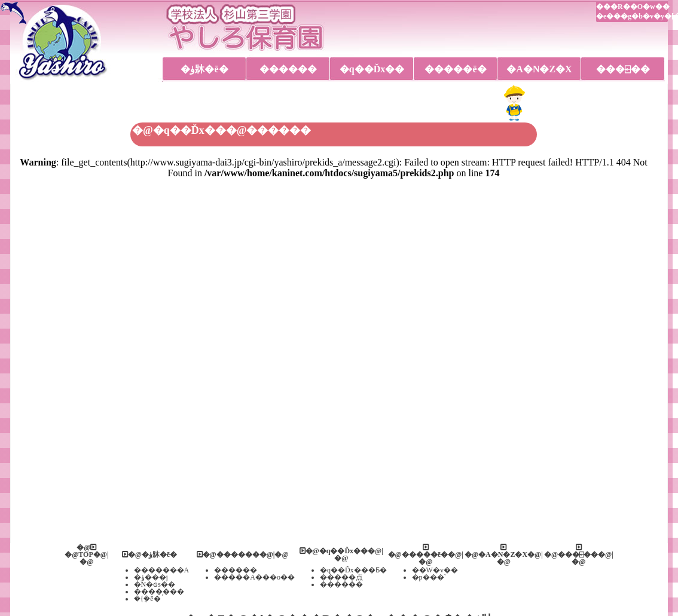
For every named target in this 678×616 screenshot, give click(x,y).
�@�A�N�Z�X (496, 551)
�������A (162, 570)
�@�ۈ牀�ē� (150, 554)
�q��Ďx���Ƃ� (353, 570)
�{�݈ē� (147, 599)
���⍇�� (623, 69)
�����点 (341, 577)
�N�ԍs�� (155, 584)
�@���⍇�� (571, 551)
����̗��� (159, 592)
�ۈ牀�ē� (204, 69)
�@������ (228, 554)
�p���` (429, 577)
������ (288, 69)
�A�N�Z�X (539, 69)
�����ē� (455, 69)
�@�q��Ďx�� (334, 551)
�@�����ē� (418, 551)
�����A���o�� (254, 577)
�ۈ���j (151, 577)
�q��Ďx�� (372, 69)
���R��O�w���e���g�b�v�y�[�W (632, 11)
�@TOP (80, 551)
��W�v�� (435, 570)
